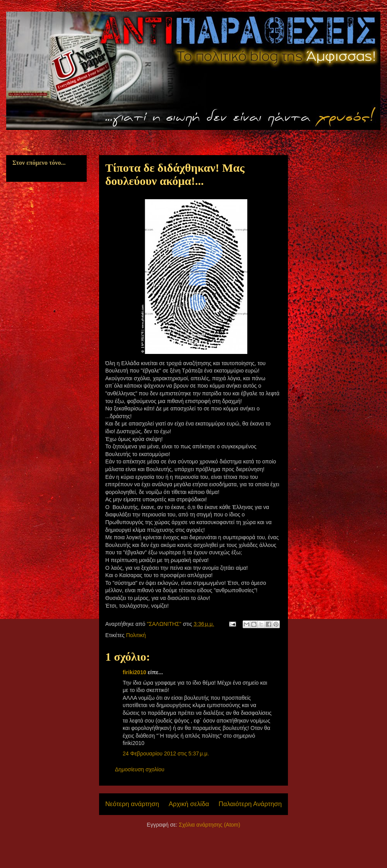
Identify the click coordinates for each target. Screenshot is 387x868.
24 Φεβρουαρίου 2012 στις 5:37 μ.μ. (166, 754)
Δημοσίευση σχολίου (140, 769)
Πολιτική (136, 635)
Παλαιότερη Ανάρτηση (250, 804)
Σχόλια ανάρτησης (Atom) (210, 825)
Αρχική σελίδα (189, 804)
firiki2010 (134, 672)
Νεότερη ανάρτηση (132, 804)
